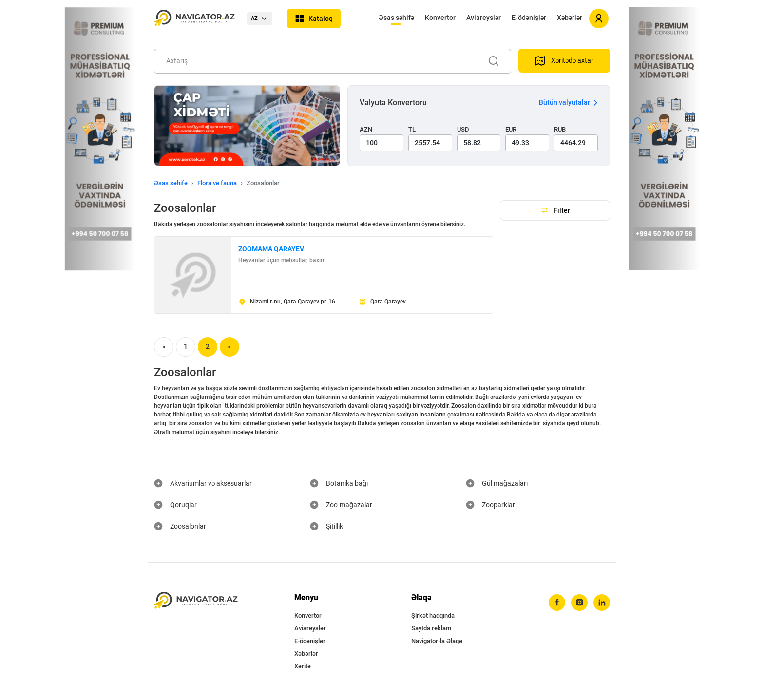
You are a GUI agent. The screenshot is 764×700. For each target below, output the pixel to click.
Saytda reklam (431, 628)
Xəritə (303, 666)
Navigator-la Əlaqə (437, 641)
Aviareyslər (484, 18)
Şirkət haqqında (433, 615)
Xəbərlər (570, 18)
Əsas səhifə (396, 18)
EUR (511, 129)
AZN (366, 129)
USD (463, 129)
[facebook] (557, 603)
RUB (560, 129)
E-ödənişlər (529, 18)
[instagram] (579, 603)
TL (412, 129)
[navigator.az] (196, 601)
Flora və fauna (217, 183)
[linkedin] (602, 603)
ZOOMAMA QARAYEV (271, 249)
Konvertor (440, 18)
